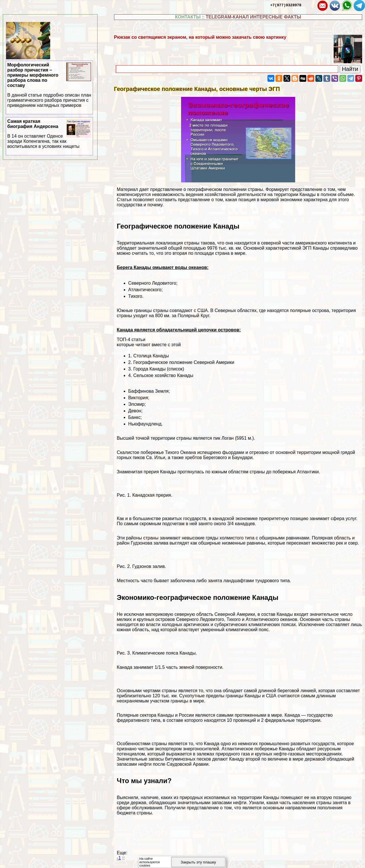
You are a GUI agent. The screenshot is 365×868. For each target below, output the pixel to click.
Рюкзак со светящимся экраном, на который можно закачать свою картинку (200, 37)
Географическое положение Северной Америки (184, 362)
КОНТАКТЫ (188, 17)
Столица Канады (151, 356)
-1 (119, 858)
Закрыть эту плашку (198, 862)
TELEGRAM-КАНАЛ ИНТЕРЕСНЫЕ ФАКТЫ (253, 17)
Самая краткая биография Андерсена (49, 134)
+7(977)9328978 (286, 5)
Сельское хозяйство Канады (163, 375)
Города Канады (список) (159, 369)
